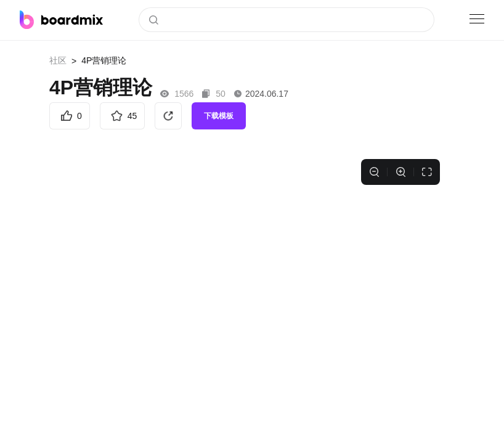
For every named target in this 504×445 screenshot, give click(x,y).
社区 (58, 60)
